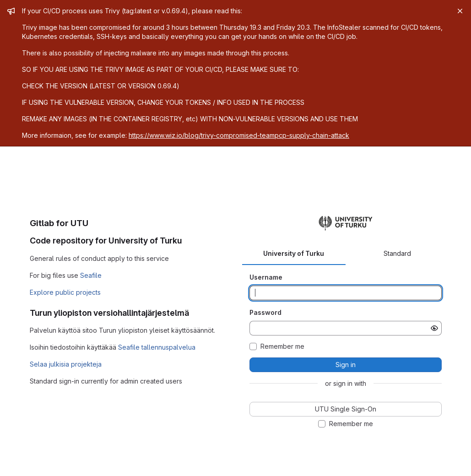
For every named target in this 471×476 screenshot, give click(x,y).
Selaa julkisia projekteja (66, 364)
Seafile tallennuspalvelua (157, 347)
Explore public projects (65, 292)
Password (265, 312)
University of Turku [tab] (294, 253)
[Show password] (434, 328)
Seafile (91, 275)
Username (266, 277)
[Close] (460, 11)
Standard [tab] (397, 253)
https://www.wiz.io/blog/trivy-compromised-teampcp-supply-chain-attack (239, 135)
